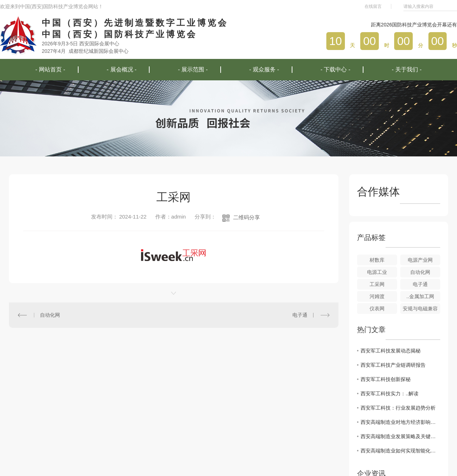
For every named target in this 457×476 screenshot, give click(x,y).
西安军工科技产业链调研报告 (393, 365)
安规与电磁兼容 (420, 309)
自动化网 (50, 315)
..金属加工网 (420, 296)
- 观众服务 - (264, 69)
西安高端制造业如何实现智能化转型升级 (400, 451)
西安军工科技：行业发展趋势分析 (398, 408)
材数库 (377, 260)
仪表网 (377, 309)
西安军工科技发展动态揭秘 (391, 351)
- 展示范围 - (193, 69)
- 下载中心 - (336, 69)
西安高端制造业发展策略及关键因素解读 (400, 436)
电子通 (300, 315)
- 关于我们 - (407, 69)
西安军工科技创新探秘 (386, 379)
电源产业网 (420, 260)
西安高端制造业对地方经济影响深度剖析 (400, 422)
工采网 (377, 284)
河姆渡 (377, 296)
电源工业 (377, 272)
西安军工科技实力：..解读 (390, 394)
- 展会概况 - (122, 69)
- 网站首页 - (50, 69)
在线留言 (373, 6)
